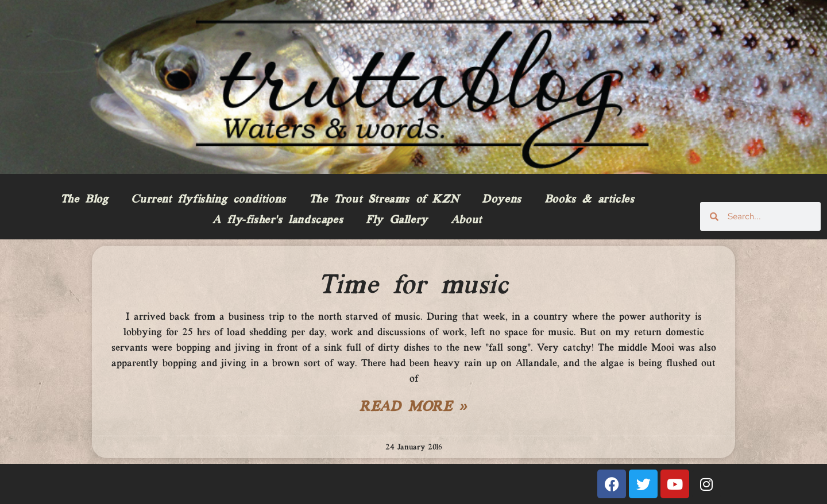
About (466, 220)
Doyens (502, 200)
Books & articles (590, 200)
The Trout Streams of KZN (384, 200)
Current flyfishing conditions (208, 200)
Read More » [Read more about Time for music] (413, 408)
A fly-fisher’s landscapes (278, 220)
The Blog (84, 200)
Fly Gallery (397, 220)
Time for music (413, 286)
